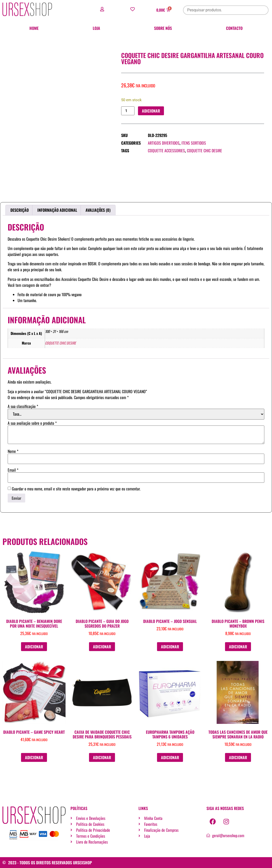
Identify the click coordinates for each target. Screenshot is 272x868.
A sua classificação (23, 406)
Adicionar (151, 111)
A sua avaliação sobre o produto (32, 423)
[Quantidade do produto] (128, 111)
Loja (96, 28)
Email (13, 470)
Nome (13, 451)
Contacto (234, 28)
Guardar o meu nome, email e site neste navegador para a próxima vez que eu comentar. (76, 489)
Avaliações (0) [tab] (98, 210)
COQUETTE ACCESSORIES (166, 151)
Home (34, 28)
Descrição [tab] (20, 210)
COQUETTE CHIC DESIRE (204, 151)
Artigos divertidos (164, 143)
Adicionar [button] (34, 647)
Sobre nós (163, 28)
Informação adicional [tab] (57, 210)
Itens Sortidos (194, 143)
